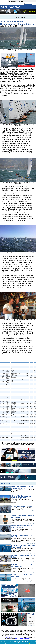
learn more (24, 643)
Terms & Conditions (14, 640)
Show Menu (18, 17)
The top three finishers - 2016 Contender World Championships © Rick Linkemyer (18, 320)
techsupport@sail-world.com (23, 639)
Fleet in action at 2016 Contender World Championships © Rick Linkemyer (18, 124)
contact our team (10, 637)
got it (31, 643)
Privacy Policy (24, 640)
